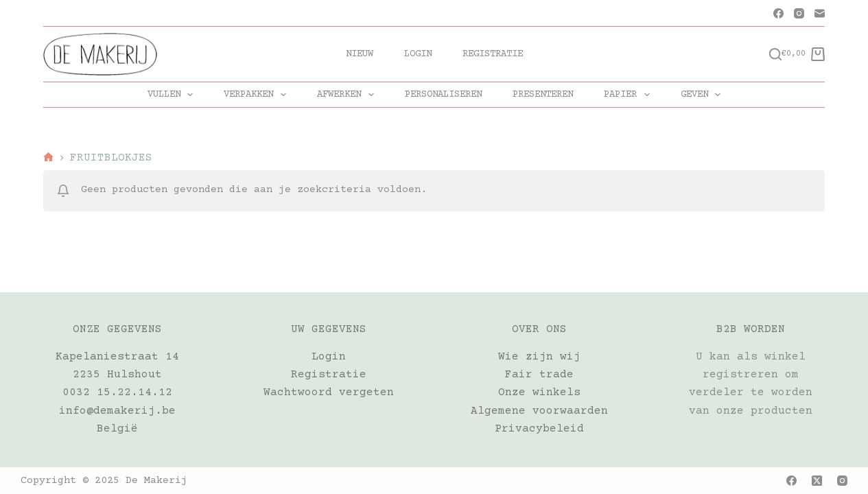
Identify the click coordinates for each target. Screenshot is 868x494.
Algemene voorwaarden (539, 411)
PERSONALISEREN (443, 95)
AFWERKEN (348, 95)
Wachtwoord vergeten (329, 392)
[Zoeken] (775, 54)
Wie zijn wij (539, 357)
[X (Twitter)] (817, 481)
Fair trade (539, 375)
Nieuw (360, 54)
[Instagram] (799, 13)
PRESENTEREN (543, 95)
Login (418, 54)
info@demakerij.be (117, 411)
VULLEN (173, 95)
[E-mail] (820, 13)
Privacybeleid (539, 429)
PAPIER (630, 95)
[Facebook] (778, 13)
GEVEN (704, 95)
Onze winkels (539, 392)
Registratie (493, 54)
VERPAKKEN (258, 95)
